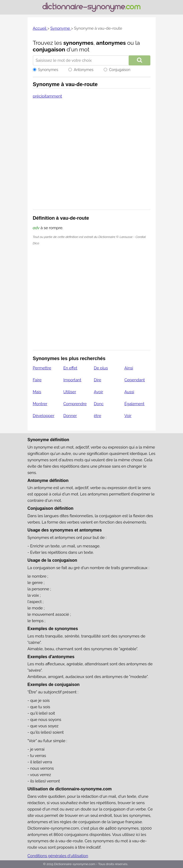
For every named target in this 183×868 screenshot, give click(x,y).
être (98, 416)
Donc (99, 404)
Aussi (129, 392)
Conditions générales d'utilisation (58, 856)
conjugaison (49, 49)
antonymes (111, 43)
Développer (44, 416)
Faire (37, 380)
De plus (101, 368)
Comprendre (75, 404)
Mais (37, 392)
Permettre (42, 368)
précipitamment (47, 96)
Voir (128, 416)
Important (72, 380)
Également (134, 404)
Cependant (135, 380)
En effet (70, 368)
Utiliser (70, 392)
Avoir (99, 392)
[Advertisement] (92, 158)
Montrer (40, 404)
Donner (70, 416)
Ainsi (129, 368)
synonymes (79, 43)
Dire (98, 380)
